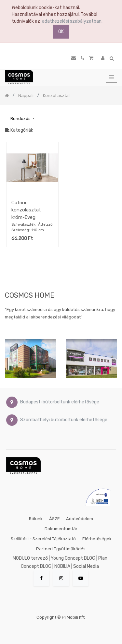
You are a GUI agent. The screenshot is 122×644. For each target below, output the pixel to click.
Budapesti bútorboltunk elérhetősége (60, 402)
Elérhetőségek (97, 539)
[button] (22, 119)
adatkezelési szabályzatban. (72, 21)
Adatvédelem (80, 519)
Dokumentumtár (61, 529)
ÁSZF (54, 519)
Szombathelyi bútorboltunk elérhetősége (64, 420)
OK (61, 32)
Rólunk (36, 519)
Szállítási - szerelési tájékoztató (43, 539)
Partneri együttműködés (61, 549)
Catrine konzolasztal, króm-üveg (26, 210)
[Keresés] (112, 116)
